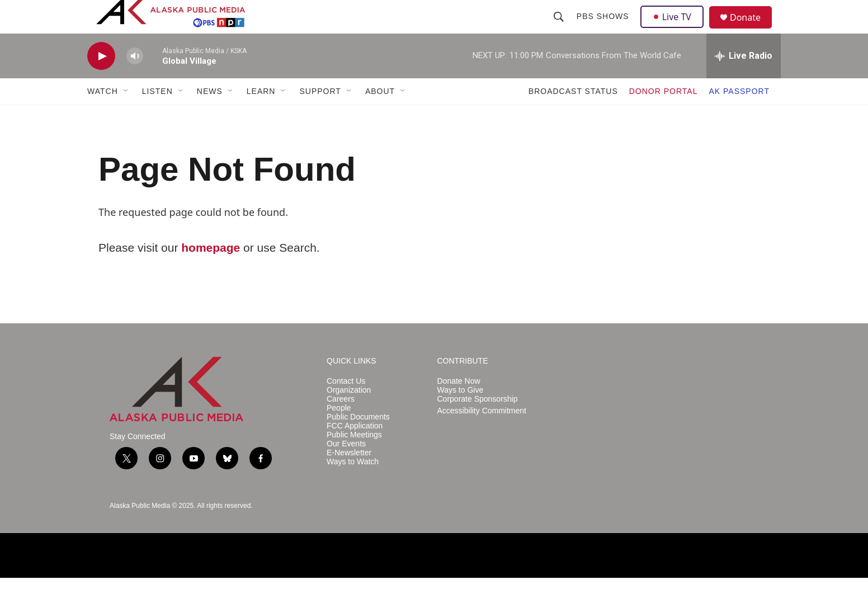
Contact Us (346, 406)
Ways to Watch (353, 487)
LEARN (261, 116)
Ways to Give (461, 415)
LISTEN (157, 116)
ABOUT (380, 116)
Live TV (675, 29)
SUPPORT (320, 116)
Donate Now (459, 406)
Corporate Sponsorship (478, 424)
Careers (341, 424)
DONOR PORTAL (664, 116)
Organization (349, 415)
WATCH (103, 116)
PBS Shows (604, 29)
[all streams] (744, 81)
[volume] (135, 81)
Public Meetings (354, 460)
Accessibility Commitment (482, 436)
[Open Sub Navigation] (126, 116)
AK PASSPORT (739, 116)
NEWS (210, 116)
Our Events (346, 469)
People (339, 433)
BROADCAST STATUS (573, 116)
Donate (752, 30)
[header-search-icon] (560, 29)
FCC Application (355, 451)
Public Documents (358, 442)
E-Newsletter (349, 478)
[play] (101, 81)
